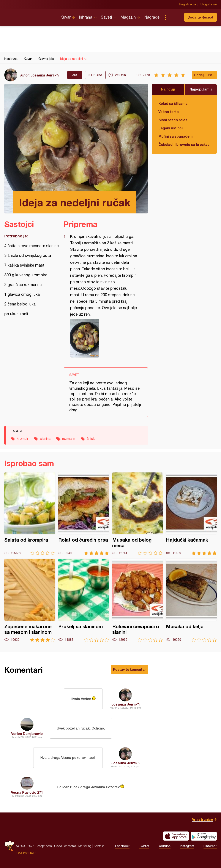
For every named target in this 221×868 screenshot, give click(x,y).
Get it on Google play (204, 836)
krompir (23, 439)
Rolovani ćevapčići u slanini (138, 600)
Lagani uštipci (170, 128)
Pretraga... (174, 17)
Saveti (106, 17)
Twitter (144, 846)
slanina (45, 439)
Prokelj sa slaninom (84, 600)
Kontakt (99, 846)
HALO (33, 853)
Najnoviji (168, 89)
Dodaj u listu (204, 75)
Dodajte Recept (200, 17)
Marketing (85, 846)
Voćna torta (169, 112)
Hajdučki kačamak (191, 514)
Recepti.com (29, 16)
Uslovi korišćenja (65, 846)
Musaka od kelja (191, 600)
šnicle (91, 439)
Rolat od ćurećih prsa (84, 514)
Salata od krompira (30, 514)
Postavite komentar (129, 669)
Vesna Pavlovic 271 (27, 792)
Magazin (128, 17)
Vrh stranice (203, 819)
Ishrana (86, 17)
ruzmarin (69, 439)
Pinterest (210, 846)
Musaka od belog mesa (138, 514)
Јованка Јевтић (45, 75)
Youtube (165, 846)
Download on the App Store (176, 836)
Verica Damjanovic (27, 734)
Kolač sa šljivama (173, 103)
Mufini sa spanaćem (175, 136)
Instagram (187, 846)
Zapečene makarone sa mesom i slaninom (30, 600)
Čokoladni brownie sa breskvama (184, 144)
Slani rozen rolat (173, 120)
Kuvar (66, 17)
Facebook (122, 846)
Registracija (188, 4)
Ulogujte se (209, 4)
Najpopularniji (201, 89)
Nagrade (152, 17)
